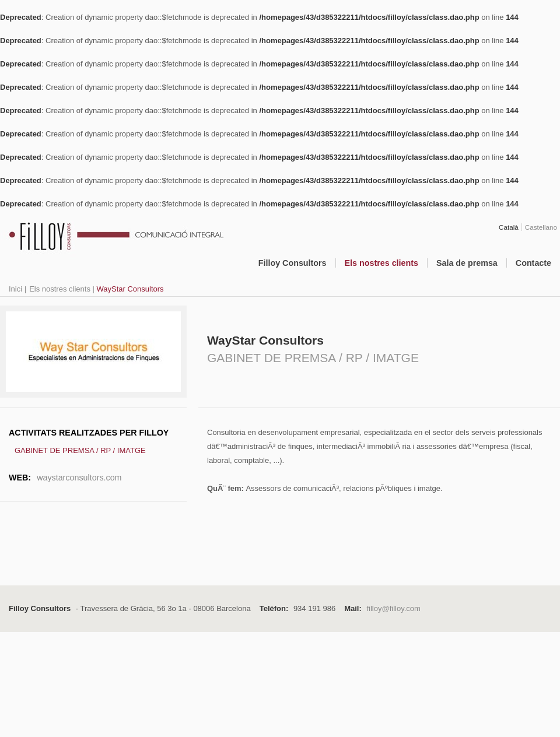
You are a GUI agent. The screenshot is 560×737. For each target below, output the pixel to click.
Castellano (541, 227)
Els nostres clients (381, 263)
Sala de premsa (467, 263)
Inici (15, 289)
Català (509, 227)
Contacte (533, 263)
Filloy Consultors (293, 263)
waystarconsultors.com (79, 478)
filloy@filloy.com (393, 608)
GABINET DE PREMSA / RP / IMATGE (80, 450)
